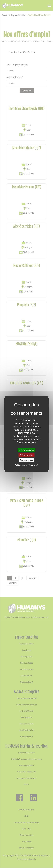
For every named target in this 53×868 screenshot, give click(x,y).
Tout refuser (26, 455)
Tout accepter (26, 450)
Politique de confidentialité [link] (26, 465)
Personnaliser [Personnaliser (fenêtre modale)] (26, 460)
